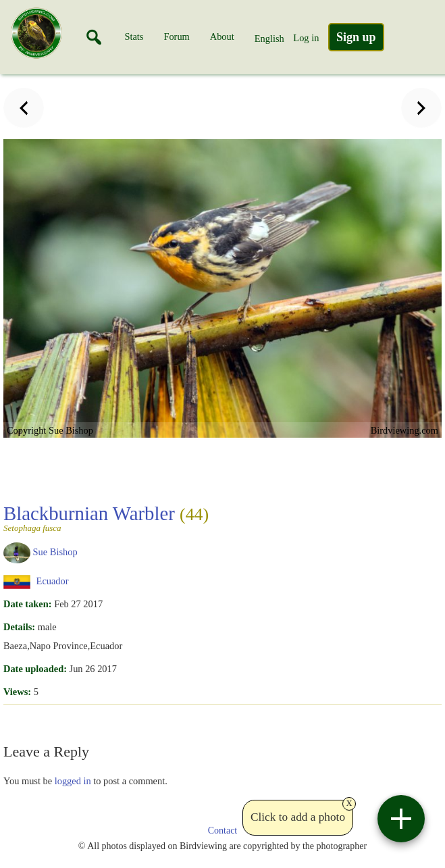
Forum (176, 36)
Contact (223, 831)
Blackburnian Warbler (106, 517)
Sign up (356, 37)
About (222, 36)
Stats (134, 36)
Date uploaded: (35, 669)
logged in (73, 781)
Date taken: (28, 604)
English (269, 39)
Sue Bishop (55, 552)
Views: (17, 692)
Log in (306, 38)
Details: (19, 627)
